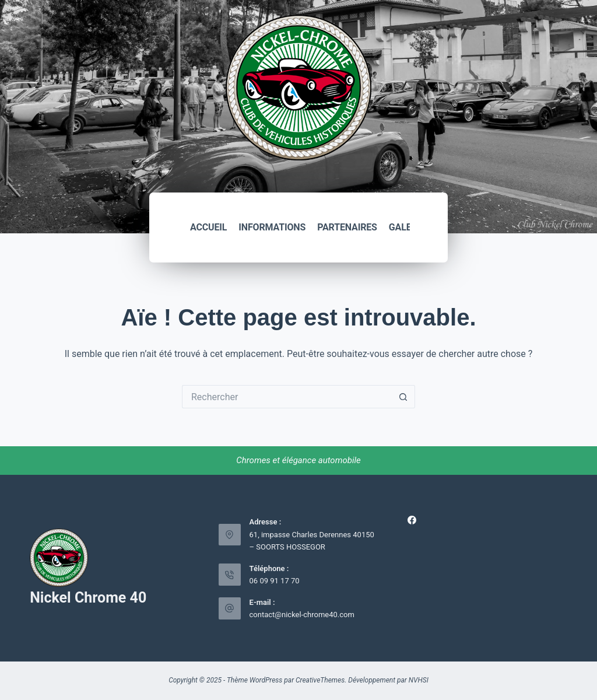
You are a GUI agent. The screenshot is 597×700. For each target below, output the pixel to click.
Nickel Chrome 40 (88, 598)
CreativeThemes (320, 680)
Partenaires (347, 227)
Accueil (208, 227)
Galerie (407, 227)
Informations (272, 227)
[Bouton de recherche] (403, 397)
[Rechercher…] (287, 397)
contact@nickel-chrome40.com (302, 615)
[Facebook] (412, 520)
